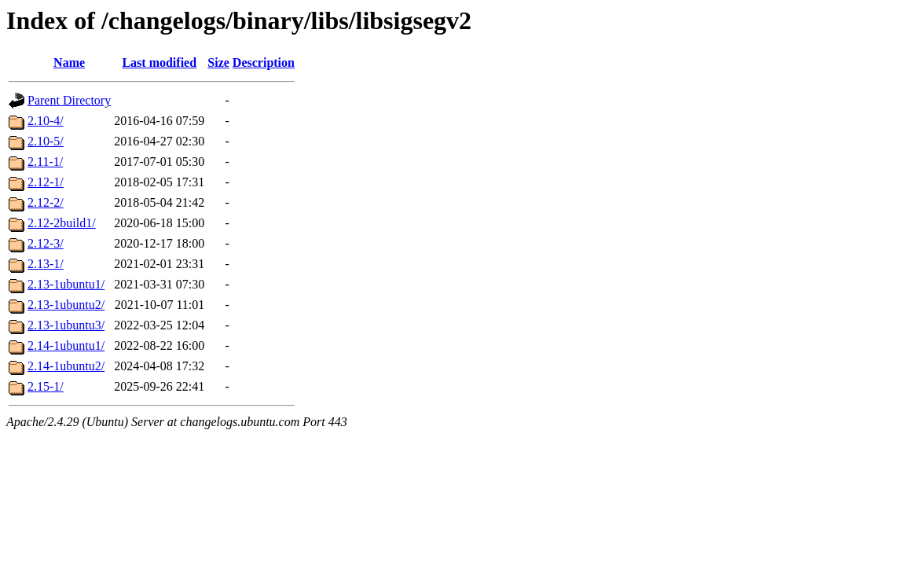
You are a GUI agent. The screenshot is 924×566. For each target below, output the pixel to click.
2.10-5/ (46, 141)
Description (264, 62)
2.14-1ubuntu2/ (66, 366)
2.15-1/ (46, 386)
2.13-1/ (46, 264)
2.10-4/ (46, 121)
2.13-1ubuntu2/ (66, 305)
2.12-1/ (46, 182)
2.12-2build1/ (62, 223)
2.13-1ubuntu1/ (66, 284)
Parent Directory (69, 100)
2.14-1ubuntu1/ (66, 345)
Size (218, 62)
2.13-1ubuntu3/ (66, 325)
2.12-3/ (46, 243)
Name (69, 62)
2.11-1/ (45, 162)
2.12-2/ (46, 202)
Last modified (159, 62)
